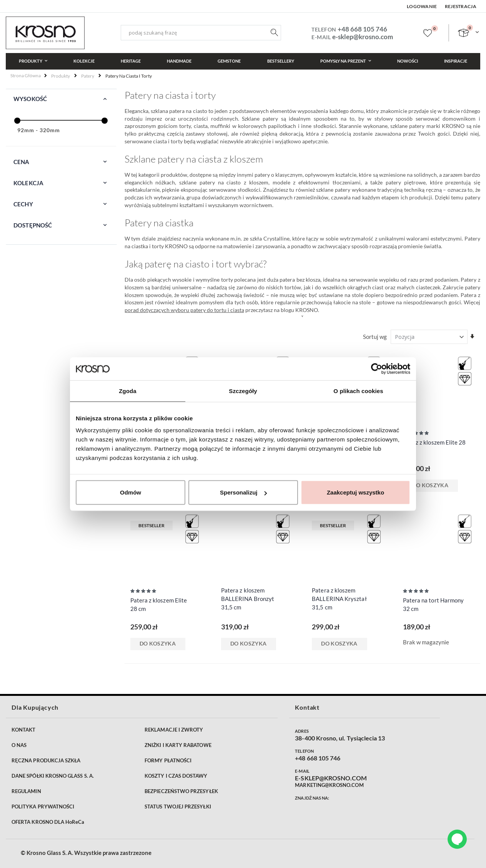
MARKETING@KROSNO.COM (329, 785)
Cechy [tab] (23, 204)
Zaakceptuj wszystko (355, 492)
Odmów (131, 492)
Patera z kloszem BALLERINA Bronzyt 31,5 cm (248, 599)
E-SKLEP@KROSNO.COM (331, 778)
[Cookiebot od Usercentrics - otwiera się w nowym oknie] (377, 368)
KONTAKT (23, 730)
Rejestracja (461, 6)
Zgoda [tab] (128, 391)
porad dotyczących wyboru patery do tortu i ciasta (184, 310)
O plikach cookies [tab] (358, 391)
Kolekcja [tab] (28, 183)
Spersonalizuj (243, 492)
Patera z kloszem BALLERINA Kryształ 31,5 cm (339, 599)
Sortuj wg (375, 337)
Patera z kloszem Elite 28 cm (159, 604)
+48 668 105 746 (362, 29)
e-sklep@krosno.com (363, 37)
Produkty (61, 76)
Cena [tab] (22, 162)
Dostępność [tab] (33, 225)
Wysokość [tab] (30, 99)
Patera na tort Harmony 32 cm (434, 604)
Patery (88, 76)
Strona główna (26, 76)
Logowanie (422, 6)
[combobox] (201, 33)
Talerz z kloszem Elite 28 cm (434, 446)
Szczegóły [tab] (243, 391)
